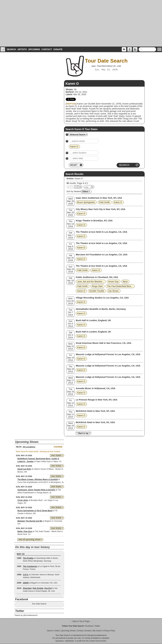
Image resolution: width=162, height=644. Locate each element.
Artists (22, 49)
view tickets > (57, 455)
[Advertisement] (81, 23)
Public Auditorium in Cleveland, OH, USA (97, 277)
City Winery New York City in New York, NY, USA (101, 209)
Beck (125, 282)
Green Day (113, 282)
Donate (58, 49)
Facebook (89, 626)
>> (80, 187)
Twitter (97, 626)
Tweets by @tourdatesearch (26, 615)
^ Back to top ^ (83, 433)
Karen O (79, 179)
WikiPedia (71, 104)
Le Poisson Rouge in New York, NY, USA (97, 400)
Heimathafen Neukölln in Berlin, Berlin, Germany (101, 309)
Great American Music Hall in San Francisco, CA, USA (104, 343)
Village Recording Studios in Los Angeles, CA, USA (102, 298)
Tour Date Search (39, 604)
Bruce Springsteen (86, 202)
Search (11, 49)
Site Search (97, 631)
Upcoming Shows (68, 631)
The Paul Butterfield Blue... (120, 286)
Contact (47, 49)
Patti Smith (104, 202)
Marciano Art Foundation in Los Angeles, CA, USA (102, 255)
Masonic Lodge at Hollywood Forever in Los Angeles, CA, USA (108, 354)
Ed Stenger (89, 635)
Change (58, 447)
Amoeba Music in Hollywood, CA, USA (96, 388)
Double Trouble (97, 291)
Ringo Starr (97, 286)
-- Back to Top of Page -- (81, 621)
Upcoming (34, 49)
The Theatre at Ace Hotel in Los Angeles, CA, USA (102, 232)
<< (69, 187)
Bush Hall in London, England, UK (93, 320)
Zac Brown (114, 291)
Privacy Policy (109, 631)
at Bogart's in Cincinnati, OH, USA (40, 583)
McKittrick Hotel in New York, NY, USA (95, 411)
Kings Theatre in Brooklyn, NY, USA (94, 221)
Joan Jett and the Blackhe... (91, 282)
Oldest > (86, 192)
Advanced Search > (78, 135)
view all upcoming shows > (30, 540)
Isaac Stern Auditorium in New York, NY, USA (99, 198)
